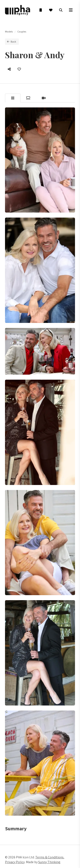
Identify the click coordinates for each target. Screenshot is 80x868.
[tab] (13, 98)
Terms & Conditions (49, 857)
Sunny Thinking (49, 862)
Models (9, 32)
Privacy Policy (15, 862)
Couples (22, 32)
